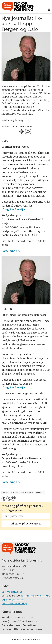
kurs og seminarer (22, 492)
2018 (5, 492)
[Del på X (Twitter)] (26, 131)
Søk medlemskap (12, 592)
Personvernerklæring (14, 604)
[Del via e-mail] (30, 131)
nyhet (40, 492)
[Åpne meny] (49, 10)
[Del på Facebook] (21, 131)
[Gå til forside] (18, 7)
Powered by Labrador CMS (26, 640)
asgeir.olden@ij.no (16, 210)
